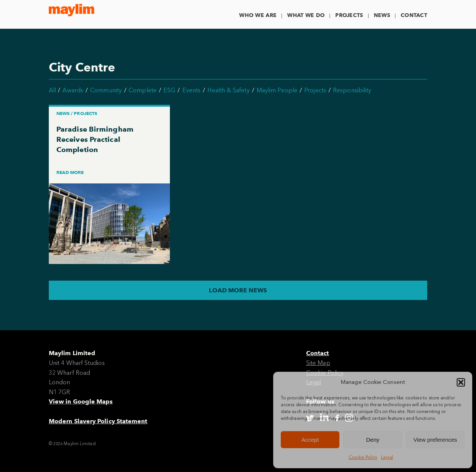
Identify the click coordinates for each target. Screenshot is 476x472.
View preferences (436, 440)
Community (106, 90)
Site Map (318, 363)
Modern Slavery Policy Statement (98, 421)
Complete (143, 90)
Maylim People (277, 90)
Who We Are (258, 15)
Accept (310, 440)
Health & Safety (228, 90)
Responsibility (352, 90)
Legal (387, 457)
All (52, 90)
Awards (73, 90)
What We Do (306, 15)
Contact (414, 15)
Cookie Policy (363, 457)
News (382, 15)
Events (191, 90)
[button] (461, 382)
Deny (373, 440)
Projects (349, 15)
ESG (169, 90)
